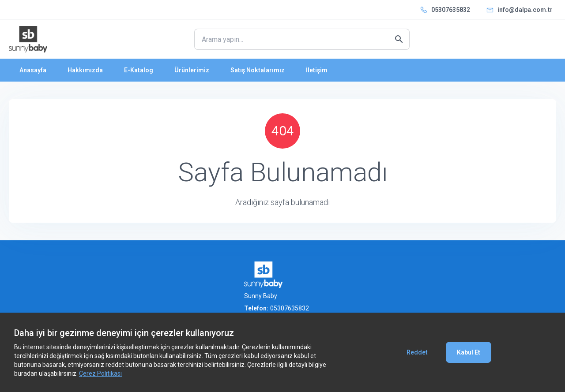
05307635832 (451, 10)
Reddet (417, 352)
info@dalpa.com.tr (525, 10)
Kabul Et (469, 352)
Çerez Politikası (100, 373)
